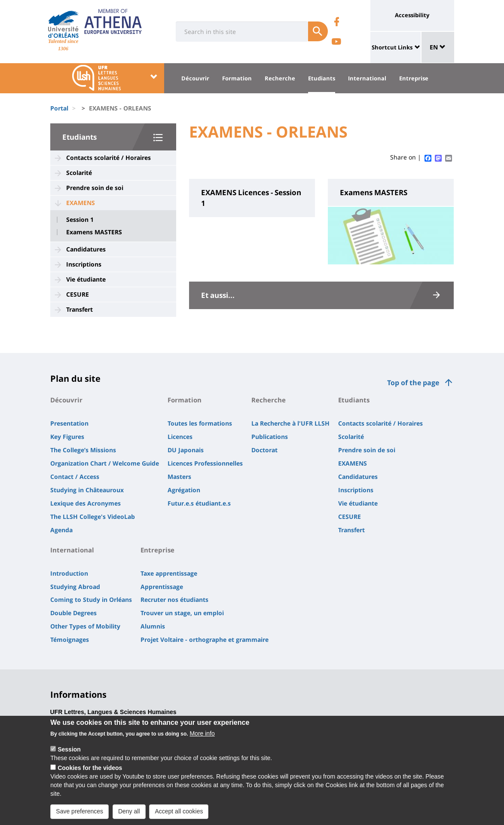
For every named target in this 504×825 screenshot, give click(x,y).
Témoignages (70, 639)
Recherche (280, 78)
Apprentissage (162, 587)
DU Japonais (186, 450)
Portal (59, 108)
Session (69, 754)
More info (202, 738)
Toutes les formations (200, 423)
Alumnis (153, 626)
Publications (270, 437)
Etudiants (322, 78)
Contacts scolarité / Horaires (108, 158)
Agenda (61, 530)
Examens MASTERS (94, 232)
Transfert (79, 309)
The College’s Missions (83, 450)
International (367, 78)
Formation (237, 78)
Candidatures (86, 249)
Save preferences (79, 816)
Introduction (69, 573)
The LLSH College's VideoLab (93, 517)
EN (438, 47)
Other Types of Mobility (85, 626)
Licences (180, 437)
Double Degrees (73, 613)
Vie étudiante (86, 279)
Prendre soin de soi (95, 188)
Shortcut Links (392, 47)
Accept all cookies (179, 816)
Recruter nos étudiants (174, 600)
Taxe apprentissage (169, 573)
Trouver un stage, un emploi (182, 613)
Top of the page (413, 383)
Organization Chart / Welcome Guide (105, 463)
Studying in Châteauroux (87, 490)
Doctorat (264, 450)
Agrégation (184, 490)
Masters (179, 477)
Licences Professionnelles (205, 463)
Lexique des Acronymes (86, 503)
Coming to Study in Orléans (91, 600)
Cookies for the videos (90, 772)
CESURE (78, 294)
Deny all (129, 816)
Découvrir (195, 78)
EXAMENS (81, 203)
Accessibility (412, 15)
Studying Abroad (75, 587)
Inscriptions (84, 264)
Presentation (69, 423)
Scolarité (79, 173)
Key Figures (67, 437)
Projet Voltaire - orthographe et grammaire (205, 639)
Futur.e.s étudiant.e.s (199, 503)
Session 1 (80, 220)
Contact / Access (75, 477)
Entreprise (414, 78)
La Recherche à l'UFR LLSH (290, 423)
